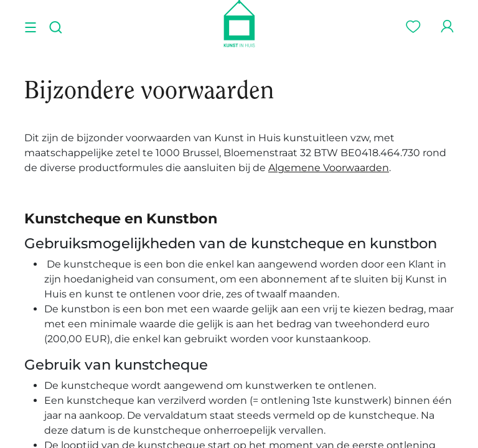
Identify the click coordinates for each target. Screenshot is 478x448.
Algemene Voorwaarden (329, 168)
